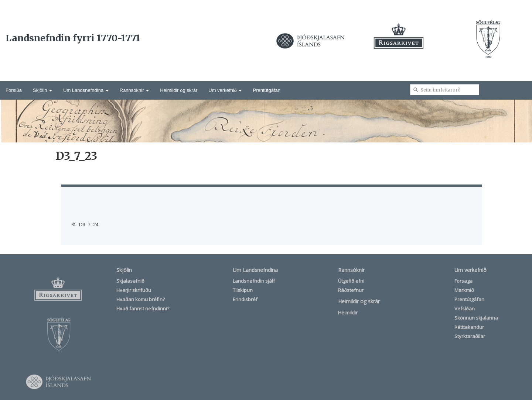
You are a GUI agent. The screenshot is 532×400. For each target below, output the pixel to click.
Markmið (464, 290)
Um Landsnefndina (86, 90)
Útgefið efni (351, 281)
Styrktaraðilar (470, 336)
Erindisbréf (245, 299)
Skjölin (42, 90)
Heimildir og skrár (179, 90)
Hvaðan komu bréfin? (141, 299)
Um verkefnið (225, 90)
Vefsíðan (465, 308)
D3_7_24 (89, 225)
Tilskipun (243, 290)
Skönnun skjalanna (476, 318)
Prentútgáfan (266, 90)
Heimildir (348, 313)
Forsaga (463, 281)
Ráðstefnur (351, 290)
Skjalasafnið (130, 281)
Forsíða (14, 90)
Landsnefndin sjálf (254, 281)
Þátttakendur (469, 327)
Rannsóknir (134, 90)
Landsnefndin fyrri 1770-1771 (73, 38)
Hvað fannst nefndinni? (143, 308)
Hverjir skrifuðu (134, 290)
